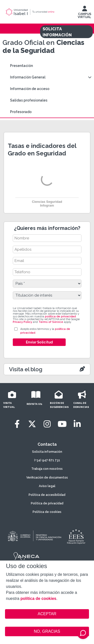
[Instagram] (47, 424)
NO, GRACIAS (47, 631)
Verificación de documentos (47, 478)
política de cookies (38, 599)
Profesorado (21, 112)
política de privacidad (60, 316)
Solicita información (47, 452)
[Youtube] (62, 424)
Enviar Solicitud (39, 342)
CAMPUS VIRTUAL (84, 13)
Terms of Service (51, 322)
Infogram (47, 205)
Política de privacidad (47, 503)
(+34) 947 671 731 (47, 460)
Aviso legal (47, 486)
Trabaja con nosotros (47, 469)
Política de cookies (47, 512)
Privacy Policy (22, 322)
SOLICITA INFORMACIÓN (57, 32)
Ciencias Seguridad (47, 202)
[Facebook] (17, 424)
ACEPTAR (47, 614)
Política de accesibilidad (47, 495)
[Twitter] (32, 424)
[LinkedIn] (77, 424)
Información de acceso (30, 89)
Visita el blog (26, 369)
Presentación (21, 66)
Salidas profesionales (29, 100)
